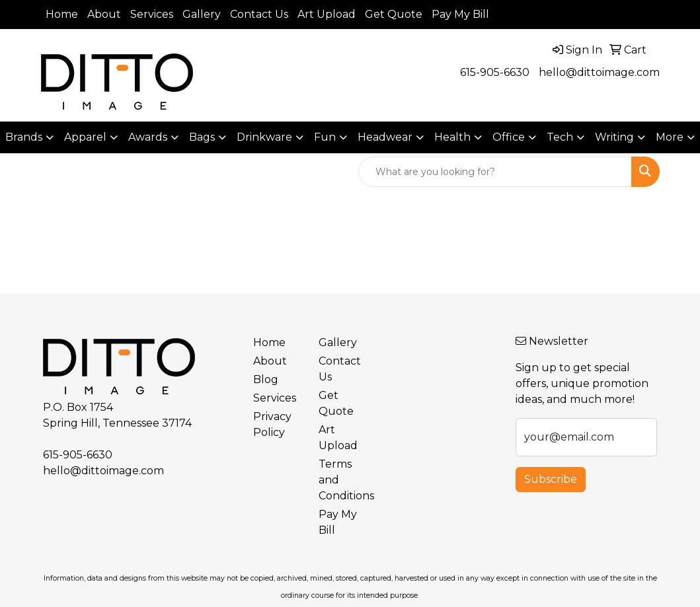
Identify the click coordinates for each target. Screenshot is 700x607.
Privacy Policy (272, 424)
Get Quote (394, 14)
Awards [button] (148, 137)
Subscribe (551, 479)
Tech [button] (560, 137)
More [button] (670, 137)
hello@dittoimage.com (599, 72)
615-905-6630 (495, 72)
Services (152, 14)
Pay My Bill (460, 14)
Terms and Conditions (343, 480)
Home (62, 14)
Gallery (202, 14)
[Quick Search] (495, 172)
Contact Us (259, 14)
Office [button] (509, 137)
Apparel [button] (85, 137)
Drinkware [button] (264, 137)
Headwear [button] (385, 137)
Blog (266, 379)
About (104, 14)
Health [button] (452, 137)
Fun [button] (325, 137)
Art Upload (327, 14)
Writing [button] (614, 137)
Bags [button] (202, 137)
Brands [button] (24, 137)
